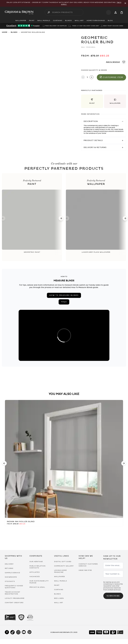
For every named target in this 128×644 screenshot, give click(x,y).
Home (5, 32)
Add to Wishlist (113, 62)
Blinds (14, 32)
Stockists (10, 581)
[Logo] (19, 12)
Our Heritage (36, 562)
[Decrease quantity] (83, 77)
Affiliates (35, 572)
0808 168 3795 (85, 570)
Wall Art (59, 603)
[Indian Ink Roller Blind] (64, 459)
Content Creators (14, 603)
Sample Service (12, 573)
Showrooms (11, 577)
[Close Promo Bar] (125, 3)
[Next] (61, 218)
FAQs (64, 302)
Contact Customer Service (88, 565)
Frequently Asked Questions (14, 587)
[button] (92, 101)
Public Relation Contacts (37, 567)
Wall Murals (61, 581)
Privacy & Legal (37, 587)
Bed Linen (59, 598)
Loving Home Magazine (60, 571)
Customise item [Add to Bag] (111, 77)
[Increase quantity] (92, 77)
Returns (9, 568)
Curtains (59, 590)
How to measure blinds (64, 295)
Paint (57, 585)
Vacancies (35, 577)
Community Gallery (64, 566)
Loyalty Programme (15, 598)
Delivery (9, 564)
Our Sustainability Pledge (39, 582)
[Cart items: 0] (122, 12)
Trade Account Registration (13, 593)
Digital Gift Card (63, 562)
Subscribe (113, 596)
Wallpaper (60, 577)
